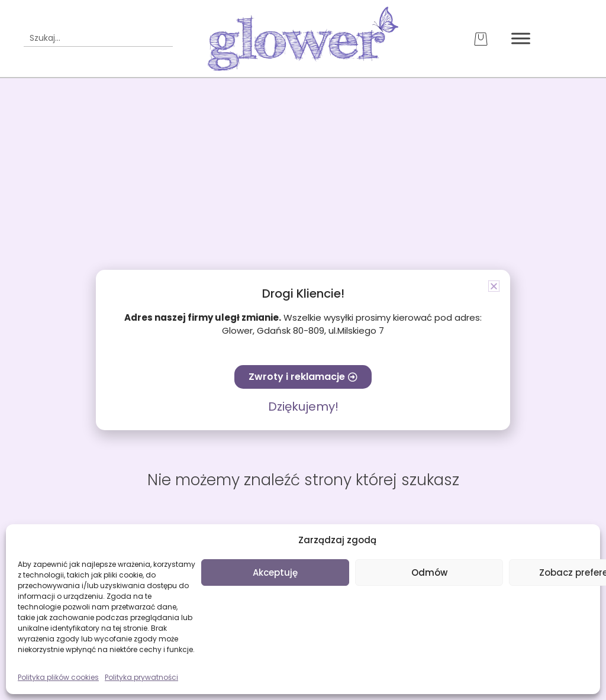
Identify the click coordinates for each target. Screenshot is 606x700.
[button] (494, 286)
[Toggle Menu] (521, 39)
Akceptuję (275, 572)
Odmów (429, 572)
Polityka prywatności (141, 677)
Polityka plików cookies (58, 677)
